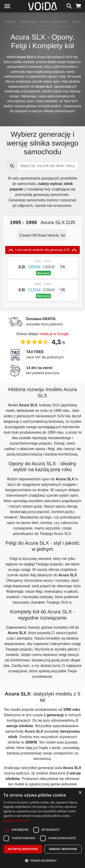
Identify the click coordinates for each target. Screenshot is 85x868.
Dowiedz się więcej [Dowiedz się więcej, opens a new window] (16, 820)
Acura (76, 22)
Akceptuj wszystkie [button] (23, 849)
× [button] (80, 793)
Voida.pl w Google (54, 334)
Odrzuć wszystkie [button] (63, 849)
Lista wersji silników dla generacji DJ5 (42, 250)
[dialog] (42, 828)
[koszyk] (78, 5)
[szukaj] (69, 5)
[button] (42, 860)
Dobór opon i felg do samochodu (44, 22)
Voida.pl (10, 22)
